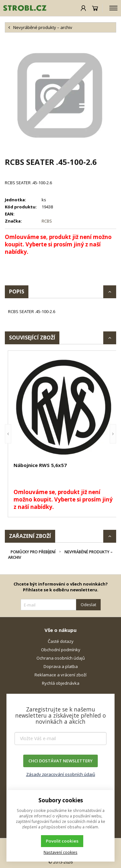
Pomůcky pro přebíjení (33, 552)
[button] (8, 434)
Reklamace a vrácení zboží (60, 675)
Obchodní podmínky (61, 650)
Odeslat (88, 605)
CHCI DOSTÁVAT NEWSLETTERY (60, 761)
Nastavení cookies (60, 852)
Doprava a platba (61, 666)
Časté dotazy (61, 641)
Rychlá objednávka (61, 683)
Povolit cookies (62, 841)
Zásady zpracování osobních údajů (61, 774)
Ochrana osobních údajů (61, 658)
